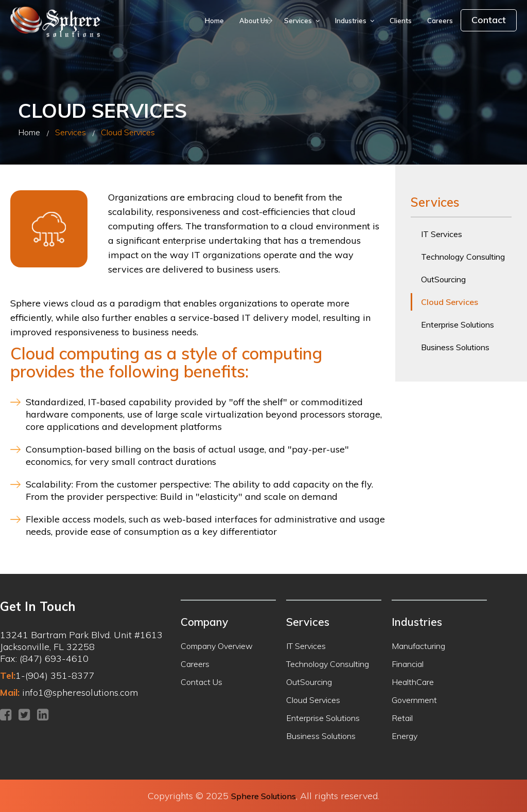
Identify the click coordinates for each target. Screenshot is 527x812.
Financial (408, 664)
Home (214, 21)
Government (414, 700)
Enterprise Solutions (458, 324)
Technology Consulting (463, 257)
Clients (401, 21)
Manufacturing (418, 646)
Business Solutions (455, 347)
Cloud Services (450, 302)
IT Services (442, 234)
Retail (402, 718)
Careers (440, 21)
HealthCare (413, 682)
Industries (355, 21)
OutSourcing (443, 279)
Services (302, 21)
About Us (254, 21)
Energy (405, 736)
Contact (489, 20)
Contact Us (201, 682)
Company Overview (217, 646)
